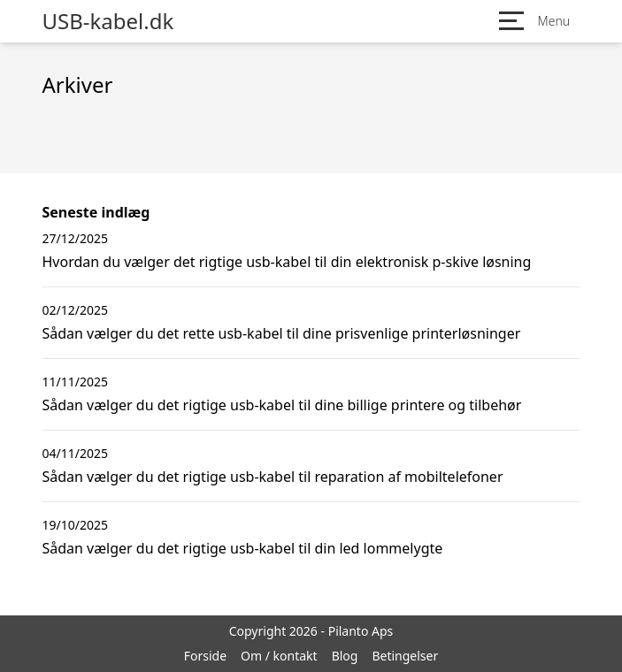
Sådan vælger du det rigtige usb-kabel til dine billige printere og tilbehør (282, 405)
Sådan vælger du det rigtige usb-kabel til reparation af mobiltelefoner (273, 477)
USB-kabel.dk (108, 21)
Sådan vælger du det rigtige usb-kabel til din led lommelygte (243, 548)
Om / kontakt (279, 656)
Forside (205, 656)
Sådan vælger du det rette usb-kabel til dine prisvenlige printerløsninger (282, 333)
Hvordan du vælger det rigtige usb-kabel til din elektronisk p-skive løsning (287, 262)
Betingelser (405, 656)
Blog (345, 656)
